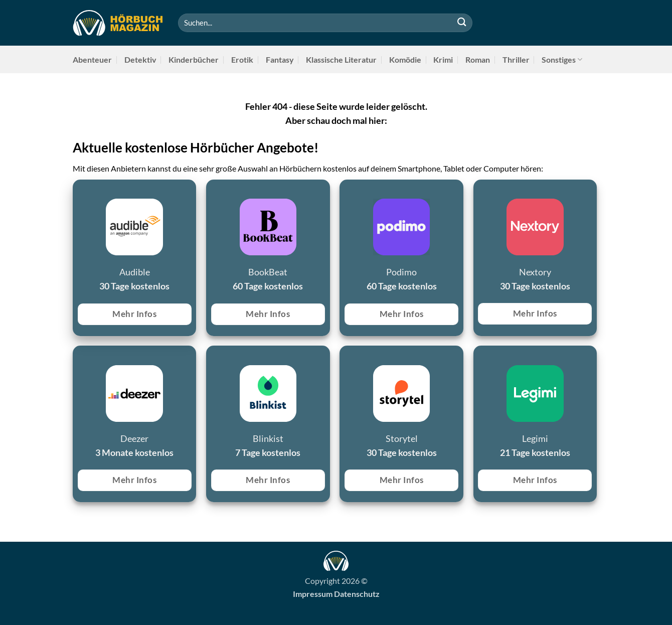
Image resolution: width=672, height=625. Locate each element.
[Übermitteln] (462, 23)
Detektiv (140, 59)
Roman (478, 59)
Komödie (405, 59)
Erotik (242, 59)
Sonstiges (562, 59)
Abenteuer (92, 59)
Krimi (443, 59)
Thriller (516, 59)
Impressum (313, 594)
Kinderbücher (194, 59)
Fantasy (280, 59)
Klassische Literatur (341, 59)
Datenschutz (357, 594)
